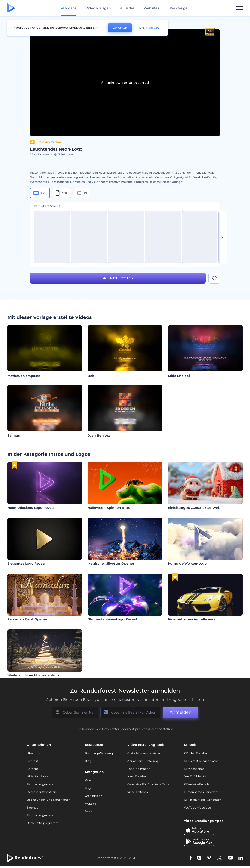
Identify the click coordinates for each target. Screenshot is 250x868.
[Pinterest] (209, 858)
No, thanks (149, 28)
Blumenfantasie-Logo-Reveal (112, 619)
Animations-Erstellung (143, 761)
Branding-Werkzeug (99, 753)
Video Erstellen (138, 792)
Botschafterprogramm (43, 823)
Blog (88, 761)
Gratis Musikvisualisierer (144, 753)
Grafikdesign (94, 796)
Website (90, 804)
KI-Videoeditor (194, 769)
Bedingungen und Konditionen (49, 800)
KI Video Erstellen (196, 753)
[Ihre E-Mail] (130, 713)
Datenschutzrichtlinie (42, 792)
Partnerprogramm (40, 784)
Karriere (32, 769)
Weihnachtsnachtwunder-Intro (34, 675)
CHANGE (120, 28)
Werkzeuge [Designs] (178, 8)
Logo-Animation (139, 769)
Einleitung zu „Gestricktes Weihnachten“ (202, 508)
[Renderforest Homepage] (11, 8)
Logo (88, 788)
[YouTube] (230, 858)
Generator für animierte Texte (148, 784)
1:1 (82, 193)
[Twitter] (219, 858)
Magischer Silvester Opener (111, 564)
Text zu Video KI (195, 777)
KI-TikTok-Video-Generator (202, 800)
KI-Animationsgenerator (201, 761)
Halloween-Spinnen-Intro (109, 508)
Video (89, 781)
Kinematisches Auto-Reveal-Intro (196, 619)
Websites (151, 8)
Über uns (33, 753)
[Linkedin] (241, 858)
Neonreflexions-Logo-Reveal (31, 508)
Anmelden (180, 713)
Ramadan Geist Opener (27, 619)
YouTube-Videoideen (198, 808)
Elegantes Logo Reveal (27, 564)
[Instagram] (199, 858)
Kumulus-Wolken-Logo (187, 564)
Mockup (91, 811)
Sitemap (33, 808)
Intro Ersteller (137, 777)
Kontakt (32, 761)
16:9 (40, 193)
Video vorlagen (98, 8)
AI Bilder (127, 8)
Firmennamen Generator (201, 792)
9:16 (62, 193)
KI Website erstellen (198, 784)
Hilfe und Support (39, 777)
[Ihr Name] (75, 713)
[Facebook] (191, 858)
